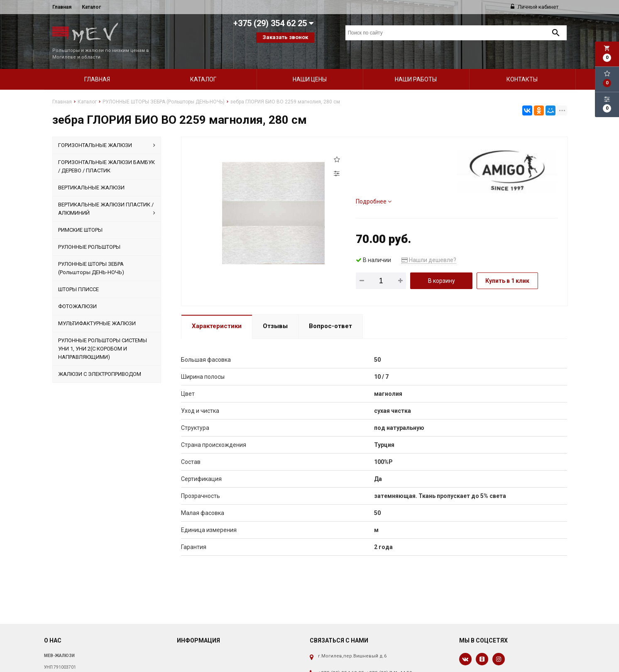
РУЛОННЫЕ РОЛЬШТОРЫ (89, 233)
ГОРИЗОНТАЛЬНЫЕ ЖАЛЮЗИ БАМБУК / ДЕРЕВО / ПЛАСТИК (106, 152)
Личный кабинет (535, 7)
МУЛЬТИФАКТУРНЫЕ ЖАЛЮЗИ (97, 309)
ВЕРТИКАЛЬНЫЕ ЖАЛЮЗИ (91, 173)
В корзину (442, 267)
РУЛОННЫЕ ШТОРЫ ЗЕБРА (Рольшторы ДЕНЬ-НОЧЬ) (91, 254)
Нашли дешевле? (429, 246)
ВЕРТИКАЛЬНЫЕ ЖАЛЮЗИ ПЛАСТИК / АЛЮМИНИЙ (107, 195)
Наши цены (310, 65)
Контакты (522, 65)
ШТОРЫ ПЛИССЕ (78, 275)
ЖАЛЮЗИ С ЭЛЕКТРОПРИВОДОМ (100, 360)
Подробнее (374, 187)
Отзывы (275, 312)
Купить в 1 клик (507, 267)
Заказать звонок (285, 37)
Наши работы (416, 65)
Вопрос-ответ (330, 312)
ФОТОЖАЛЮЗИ (77, 292)
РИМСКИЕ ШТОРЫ (80, 216)
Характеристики (217, 312)
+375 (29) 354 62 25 (341, 659)
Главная (62, 7)
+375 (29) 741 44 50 (389, 659)
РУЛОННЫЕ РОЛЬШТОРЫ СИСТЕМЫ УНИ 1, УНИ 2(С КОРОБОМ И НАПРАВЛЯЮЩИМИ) (103, 335)
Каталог (91, 7)
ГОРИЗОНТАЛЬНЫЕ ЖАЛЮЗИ (107, 131)
